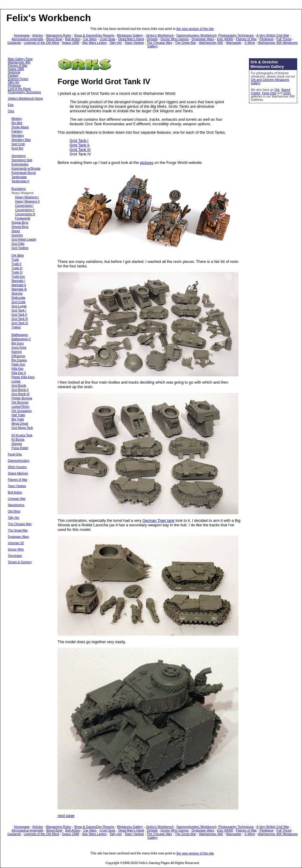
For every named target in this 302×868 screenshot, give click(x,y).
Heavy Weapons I (27, 197)
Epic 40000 (225, 39)
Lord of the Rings (19, 89)
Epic (11, 105)
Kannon (17, 352)
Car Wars (90, 39)
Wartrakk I (18, 281)
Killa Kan (17, 369)
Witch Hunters (17, 467)
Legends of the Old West (41, 43)
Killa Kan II (19, 373)
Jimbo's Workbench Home (25, 99)
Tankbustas (19, 177)
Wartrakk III (19, 289)
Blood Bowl (54, 39)
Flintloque (266, 39)
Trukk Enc (18, 277)
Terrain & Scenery (20, 562)
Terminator (15, 556)
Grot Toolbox (20, 248)
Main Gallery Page (20, 59)
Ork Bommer (20, 402)
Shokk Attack (20, 127)
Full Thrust (284, 39)
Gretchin (17, 235)
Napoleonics (16, 505)
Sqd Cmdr (18, 144)
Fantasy (13, 76)
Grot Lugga (19, 306)
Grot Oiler (18, 244)
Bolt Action (73, 39)
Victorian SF (16, 543)
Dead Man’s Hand (131, 39)
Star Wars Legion (94, 43)
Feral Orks (15, 454)
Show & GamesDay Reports (94, 35)
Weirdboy (18, 136)
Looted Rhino (20, 407)
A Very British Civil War (273, 35)
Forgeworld (23, 218)
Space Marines (18, 473)
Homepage (22, 35)
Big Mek (17, 123)
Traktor (16, 327)
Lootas (16, 381)
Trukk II (16, 264)
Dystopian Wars (203, 39)
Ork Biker (18, 255)
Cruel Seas (107, 39)
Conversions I (24, 206)
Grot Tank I (19, 310)
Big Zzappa (19, 360)
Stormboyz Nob (22, 160)
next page (66, 816)
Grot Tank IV (20, 323)
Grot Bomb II (20, 390)
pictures (147, 163)
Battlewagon (20, 335)
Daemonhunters (19, 461)
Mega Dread (20, 424)
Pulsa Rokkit (20, 448)
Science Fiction (18, 79)
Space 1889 (71, 43)
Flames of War (246, 39)
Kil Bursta (18, 440)
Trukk (15, 260)
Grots (287, 93)
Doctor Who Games (175, 39)
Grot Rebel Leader (24, 239)
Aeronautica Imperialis (28, 39)
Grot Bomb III (20, 394)
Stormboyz (19, 156)
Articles (38, 35)
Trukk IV (17, 272)
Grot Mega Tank (22, 428)
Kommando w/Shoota (26, 169)
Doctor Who (16, 549)
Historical (14, 72)
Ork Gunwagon (22, 411)
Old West (14, 511)
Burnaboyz (19, 189)
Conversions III (25, 214)
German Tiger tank (159, 520)
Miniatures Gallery (130, 35)
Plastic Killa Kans (23, 377)
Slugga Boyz (20, 223)
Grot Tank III (20, 319)
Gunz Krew (19, 348)
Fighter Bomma (22, 398)
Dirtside (152, 39)
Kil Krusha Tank (22, 435)
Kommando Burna (24, 173)
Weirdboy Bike (21, 140)
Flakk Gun (18, 364)
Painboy (17, 131)
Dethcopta (18, 298)
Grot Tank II (19, 315)
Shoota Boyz (20, 227)
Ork (277, 90)
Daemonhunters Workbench (197, 35)
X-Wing (250, 43)
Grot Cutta (18, 302)
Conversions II (25, 210)
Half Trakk (18, 415)
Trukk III (17, 268)
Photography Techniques (236, 35)
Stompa (17, 444)
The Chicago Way (159, 43)
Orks (11, 111)
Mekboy (17, 119)
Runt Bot (17, 148)
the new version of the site (195, 29)
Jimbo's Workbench (160, 35)
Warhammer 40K (211, 43)
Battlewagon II (21, 339)
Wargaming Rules (58, 35)
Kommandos (20, 164)
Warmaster (234, 43)
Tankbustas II (20, 181)
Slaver (16, 231)
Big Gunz (18, 343)
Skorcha (17, 294)
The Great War (185, 43)
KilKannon (18, 356)
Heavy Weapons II (27, 201)
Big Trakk (18, 419)
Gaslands (14, 43)
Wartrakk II (19, 285)
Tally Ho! (116, 43)
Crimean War (17, 499)
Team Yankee (134, 43)
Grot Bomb (19, 386)
